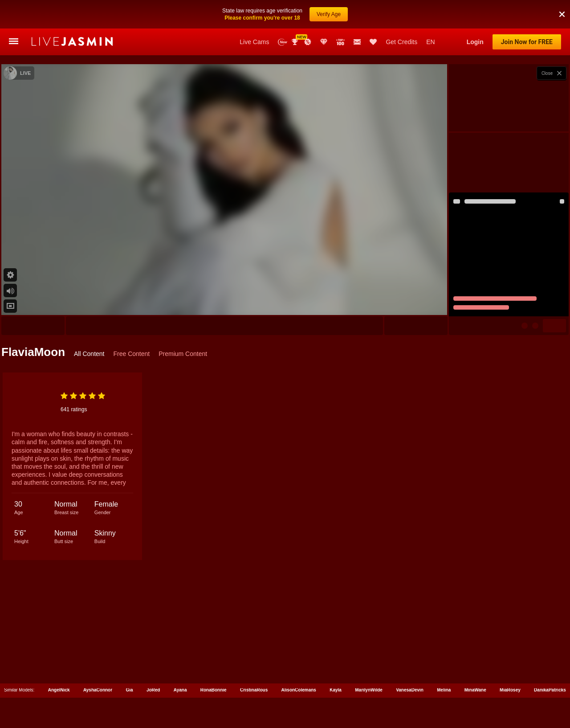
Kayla (336, 688)
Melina (444, 688)
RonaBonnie (214, 688)
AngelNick (59, 688)
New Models (283, 42)
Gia (129, 688)
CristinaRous (254, 688)
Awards (296, 42)
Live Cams (254, 42)
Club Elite (324, 42)
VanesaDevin (410, 688)
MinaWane (475, 688)
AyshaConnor (98, 688)
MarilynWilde (369, 688)
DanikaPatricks (550, 688)
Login (475, 42)
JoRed (153, 688)
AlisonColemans (299, 688)
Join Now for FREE (527, 42)
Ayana (180, 688)
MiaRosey (510, 688)
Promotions (308, 42)
